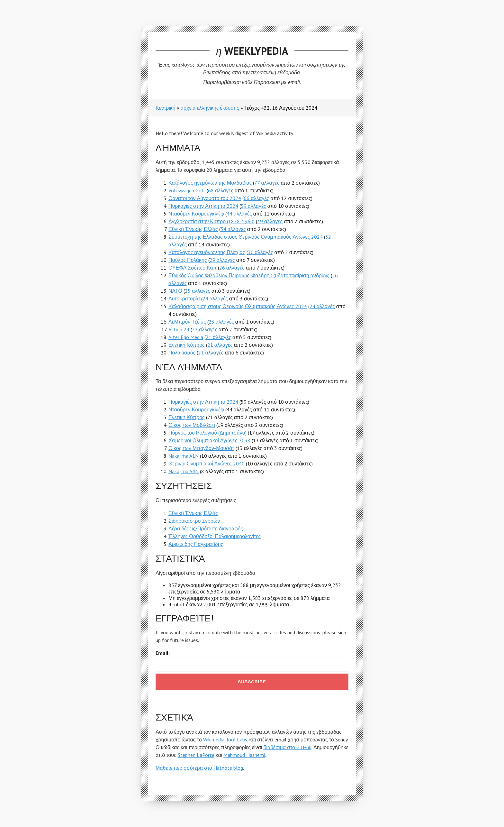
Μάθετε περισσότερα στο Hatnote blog (199, 768)
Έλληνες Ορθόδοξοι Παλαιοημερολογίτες (215, 536)
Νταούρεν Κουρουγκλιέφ (196, 214)
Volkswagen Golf (187, 190)
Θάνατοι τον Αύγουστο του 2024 (205, 198)
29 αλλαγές (222, 260)
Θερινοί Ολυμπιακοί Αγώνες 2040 (207, 464)
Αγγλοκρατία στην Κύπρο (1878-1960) (212, 221)
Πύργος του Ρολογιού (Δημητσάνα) (207, 433)
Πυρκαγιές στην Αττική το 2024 (203, 206)
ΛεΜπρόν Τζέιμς (187, 322)
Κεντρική (166, 108)
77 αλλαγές (267, 183)
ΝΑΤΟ (175, 291)
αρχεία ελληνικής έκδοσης (210, 108)
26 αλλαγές (232, 268)
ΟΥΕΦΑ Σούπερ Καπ (193, 268)
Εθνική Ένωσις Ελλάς (193, 229)
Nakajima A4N (184, 471)
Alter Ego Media (186, 337)
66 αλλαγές (256, 198)
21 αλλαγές (218, 337)
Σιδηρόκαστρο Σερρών (194, 521)
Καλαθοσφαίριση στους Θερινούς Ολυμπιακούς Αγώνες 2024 (238, 306)
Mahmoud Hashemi (244, 755)
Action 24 (179, 329)
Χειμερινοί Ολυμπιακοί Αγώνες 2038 (209, 440)
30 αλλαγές (261, 252)
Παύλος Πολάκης (188, 260)
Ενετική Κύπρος (187, 345)
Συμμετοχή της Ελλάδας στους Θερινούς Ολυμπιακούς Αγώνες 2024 (246, 237)
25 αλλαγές (198, 291)
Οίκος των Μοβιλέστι (192, 425)
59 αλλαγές (253, 206)
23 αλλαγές (221, 322)
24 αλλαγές (215, 299)
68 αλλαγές (221, 190)
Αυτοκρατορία (184, 299)
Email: (163, 653)
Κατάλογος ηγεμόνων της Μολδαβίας (210, 183)
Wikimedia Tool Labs (225, 740)
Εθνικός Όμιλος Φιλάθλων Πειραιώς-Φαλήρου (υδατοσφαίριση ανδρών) (249, 275)
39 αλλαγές (270, 221)
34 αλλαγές (233, 229)
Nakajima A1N (184, 456)
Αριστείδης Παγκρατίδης (196, 544)
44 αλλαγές (239, 214)
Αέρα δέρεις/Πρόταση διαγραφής (206, 528)
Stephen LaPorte (196, 755)
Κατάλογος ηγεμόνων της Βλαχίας (207, 252)
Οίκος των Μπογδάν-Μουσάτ (201, 448)
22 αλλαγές (205, 329)
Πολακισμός (182, 353)
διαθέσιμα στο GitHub (287, 747)
